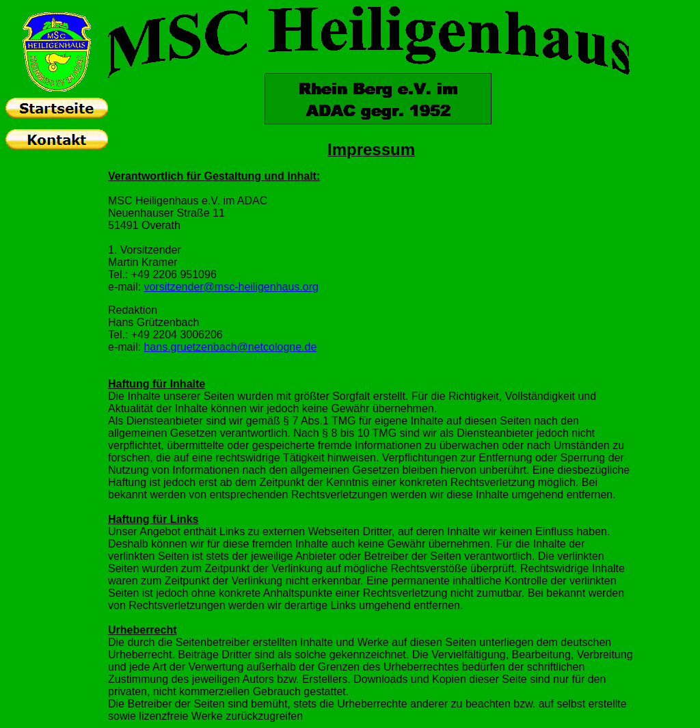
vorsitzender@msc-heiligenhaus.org (231, 287)
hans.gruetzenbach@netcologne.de (230, 347)
